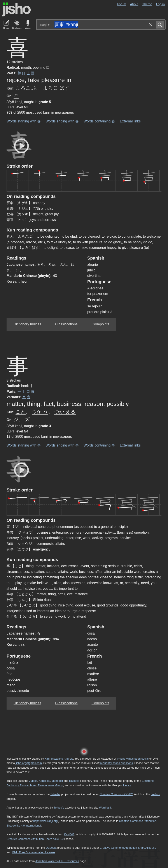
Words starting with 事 (24, 445)
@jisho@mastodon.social (133, 759)
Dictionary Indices (27, 324)
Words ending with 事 (62, 445)
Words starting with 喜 (24, 121)
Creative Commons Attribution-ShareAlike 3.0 (128, 848)
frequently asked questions (116, 763)
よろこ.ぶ (26, 88)
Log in (160, 4)
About (134, 4)
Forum (122, 4)
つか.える (65, 412)
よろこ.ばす (56, 88)
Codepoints (101, 324)
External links (130, 121)
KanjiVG (69, 834)
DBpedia (51, 848)
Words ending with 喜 (62, 121)
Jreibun (156, 794)
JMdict (33, 781)
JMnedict (57, 781)
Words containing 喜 (99, 121)
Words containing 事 (99, 445)
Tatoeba (55, 794)
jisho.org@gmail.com (29, 763)
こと (21, 412)
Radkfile (74, 781)
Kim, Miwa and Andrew (59, 759)
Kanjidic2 (44, 781)
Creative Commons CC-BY (116, 794)
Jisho (16, 9)
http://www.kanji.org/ (46, 821)
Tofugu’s (59, 808)
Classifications (66, 324)
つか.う (40, 412)
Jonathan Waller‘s (46, 861)
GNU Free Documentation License (33, 852)
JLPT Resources (69, 861)
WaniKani (105, 808)
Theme (147, 4)
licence (127, 785)
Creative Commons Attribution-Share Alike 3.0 (35, 839)
